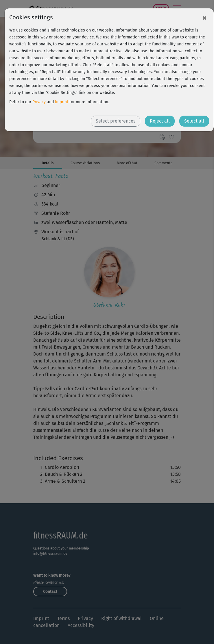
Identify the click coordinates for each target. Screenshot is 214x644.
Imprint (62, 102)
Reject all (160, 121)
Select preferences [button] (116, 121)
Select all (194, 121)
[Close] (204, 18)
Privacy (39, 102)
